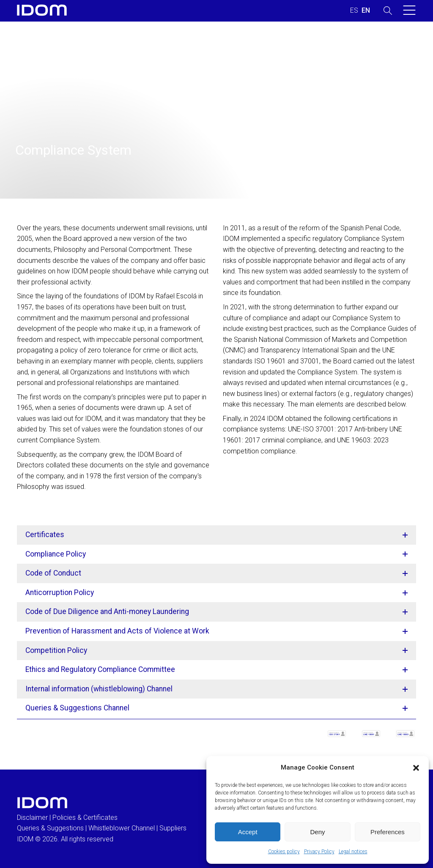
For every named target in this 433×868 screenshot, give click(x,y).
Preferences (388, 832)
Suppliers (173, 828)
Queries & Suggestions (50, 828)
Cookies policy (284, 852)
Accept (248, 832)
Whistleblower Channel (122, 828)
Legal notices (353, 852)
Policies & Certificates (85, 818)
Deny (317, 832)
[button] (416, 768)
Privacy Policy (319, 852)
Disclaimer (32, 818)
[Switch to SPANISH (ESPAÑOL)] (354, 11)
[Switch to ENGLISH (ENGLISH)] (366, 11)
